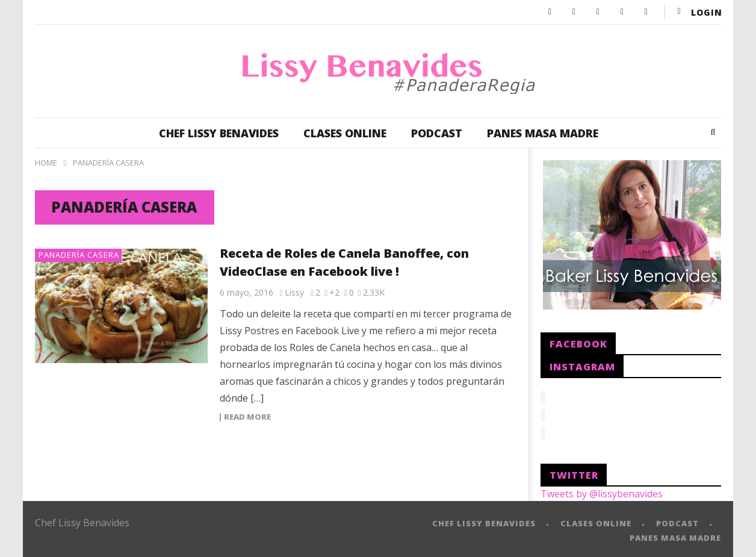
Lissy (294, 292)
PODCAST (437, 133)
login (707, 12)
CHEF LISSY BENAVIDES (219, 133)
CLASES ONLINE (345, 133)
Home (46, 163)
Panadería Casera (79, 255)
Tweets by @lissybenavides (602, 490)
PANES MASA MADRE (543, 133)
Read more (247, 417)
